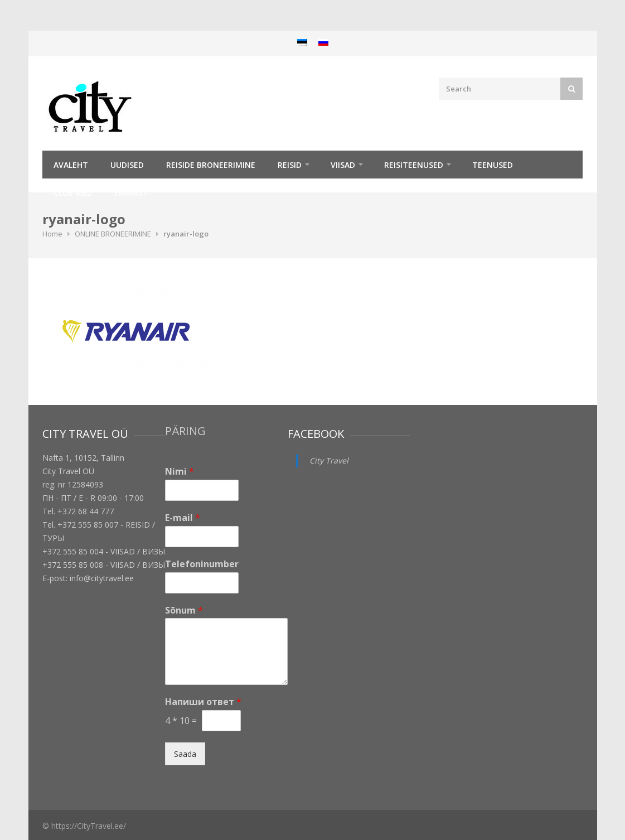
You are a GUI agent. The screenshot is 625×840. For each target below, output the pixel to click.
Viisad (343, 165)
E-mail (183, 518)
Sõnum (184, 610)
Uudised (127, 165)
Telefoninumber (202, 564)
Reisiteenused (414, 165)
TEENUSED (493, 165)
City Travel (329, 460)
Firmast (132, 193)
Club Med (73, 193)
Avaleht (71, 165)
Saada (185, 754)
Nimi (180, 472)
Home (52, 234)
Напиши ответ (203, 702)
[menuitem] (302, 42)
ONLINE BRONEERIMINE (113, 234)
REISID (290, 165)
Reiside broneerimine (211, 165)
